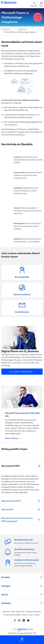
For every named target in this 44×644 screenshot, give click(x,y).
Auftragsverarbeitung (33, 611)
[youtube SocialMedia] (29, 620)
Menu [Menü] (41, 4)
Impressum (7, 611)
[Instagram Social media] (20, 620)
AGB (13, 611)
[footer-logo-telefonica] (23, 630)
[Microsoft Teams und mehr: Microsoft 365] (22, 413)
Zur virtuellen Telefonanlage (21, 372)
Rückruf (22, 640)
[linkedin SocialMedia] (24, 620)
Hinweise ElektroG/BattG (12, 615)
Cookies (37, 615)
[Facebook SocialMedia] (15, 620)
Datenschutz (20, 611)
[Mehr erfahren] (22, 440)
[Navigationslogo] (9, 2)
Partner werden (28, 615)
